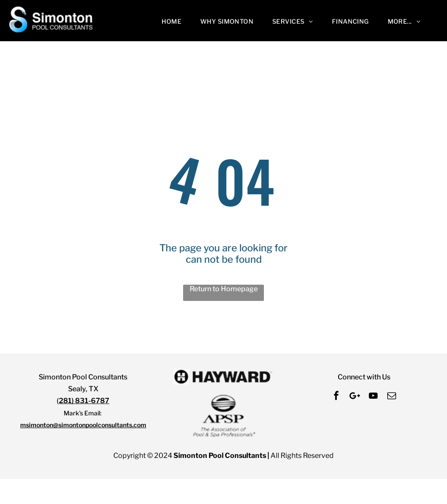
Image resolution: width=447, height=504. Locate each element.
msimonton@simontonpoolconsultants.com (83, 425)
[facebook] (336, 397)
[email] (392, 397)
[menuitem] (173, 21)
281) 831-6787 (84, 401)
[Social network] (355, 397)
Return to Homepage (224, 289)
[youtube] (373, 397)
